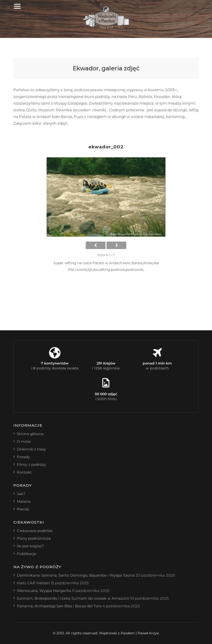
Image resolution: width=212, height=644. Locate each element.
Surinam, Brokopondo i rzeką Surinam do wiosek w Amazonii (73, 598)
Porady (23, 457)
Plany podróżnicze (34, 538)
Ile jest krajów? (30, 546)
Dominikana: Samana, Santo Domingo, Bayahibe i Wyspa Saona (76, 575)
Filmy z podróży (31, 464)
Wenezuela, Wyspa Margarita (44, 591)
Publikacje (26, 554)
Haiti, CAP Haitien (33, 583)
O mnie (24, 441)
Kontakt (24, 472)
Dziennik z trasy (31, 449)
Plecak (23, 509)
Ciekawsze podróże (35, 531)
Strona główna (30, 434)
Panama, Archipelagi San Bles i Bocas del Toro (59, 606)
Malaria (24, 501)
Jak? (21, 494)
